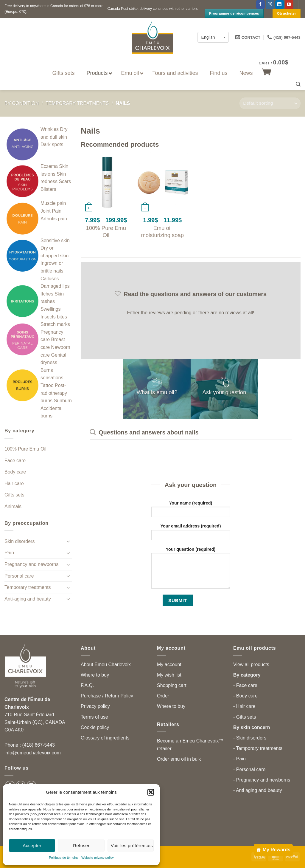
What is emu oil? (157, 392)
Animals (13, 506)
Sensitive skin (55, 240)
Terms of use (94, 717)
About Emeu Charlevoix (106, 664)
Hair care (14, 483)
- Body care (245, 696)
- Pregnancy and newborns (262, 780)
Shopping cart (172, 685)
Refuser (81, 845)
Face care (15, 461)
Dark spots (52, 144)
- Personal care (249, 769)
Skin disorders (20, 541)
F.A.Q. (87, 685)
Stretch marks (55, 324)
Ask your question (224, 392)
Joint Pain (51, 211)
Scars (65, 181)
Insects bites (54, 317)
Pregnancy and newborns (31, 564)
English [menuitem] (208, 38)
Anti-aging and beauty (28, 599)
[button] (151, 792)
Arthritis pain (54, 219)
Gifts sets (14, 495)
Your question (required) (191, 570)
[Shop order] (270, 103)
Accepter (32, 845)
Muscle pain (53, 203)
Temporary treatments (77, 103)
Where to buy (95, 675)
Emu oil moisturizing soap (162, 232)
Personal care (19, 576)
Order (163, 696)
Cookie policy (95, 727)
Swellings (51, 309)
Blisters (48, 189)
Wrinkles (50, 129)
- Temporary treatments (258, 748)
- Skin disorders (250, 738)
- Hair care (244, 706)
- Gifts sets (245, 717)
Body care (15, 472)
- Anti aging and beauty (258, 790)
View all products (251, 664)
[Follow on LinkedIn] (280, 4)
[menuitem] (213, 37)
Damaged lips (55, 286)
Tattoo (47, 385)
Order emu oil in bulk (179, 759)
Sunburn (63, 401)
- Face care (245, 685)
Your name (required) (191, 511)
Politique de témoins (64, 858)
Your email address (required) (191, 534)
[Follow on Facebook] (260, 4)
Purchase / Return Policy (107, 696)
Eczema (49, 166)
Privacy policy (95, 706)
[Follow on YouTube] (289, 4)
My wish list (169, 675)
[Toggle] (68, 541)
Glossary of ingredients (105, 738)
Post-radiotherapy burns (54, 393)
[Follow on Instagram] (270, 4)
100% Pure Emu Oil (25, 449)
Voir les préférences (132, 845)
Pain (9, 553)
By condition (22, 103)
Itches (47, 294)
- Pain (239, 759)
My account (169, 664)
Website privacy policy (98, 858)
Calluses (50, 279)
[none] (213, 37)
